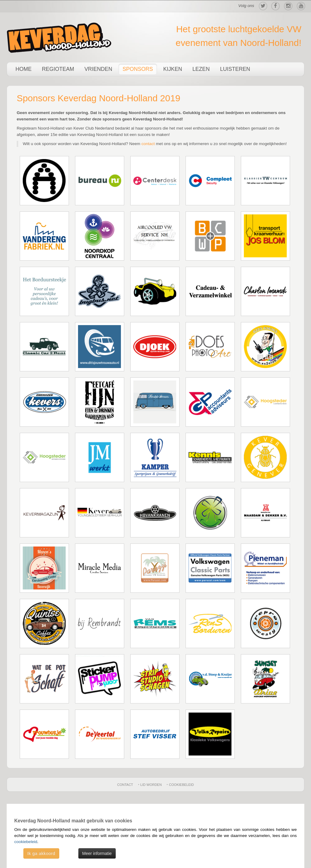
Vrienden (98, 69)
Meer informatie (97, 853)
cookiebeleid (26, 842)
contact (148, 144)
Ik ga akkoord (41, 853)
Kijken (173, 69)
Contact (125, 785)
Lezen (201, 69)
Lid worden (151, 785)
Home (24, 69)
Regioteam (58, 69)
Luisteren (235, 69)
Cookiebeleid (181, 785)
